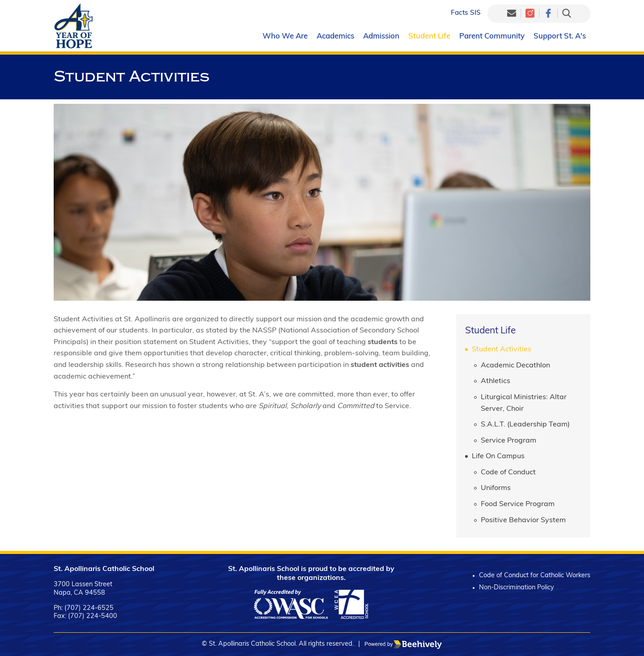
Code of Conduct (508, 473)
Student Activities (502, 349)
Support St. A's (560, 36)
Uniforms (496, 488)
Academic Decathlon (515, 366)
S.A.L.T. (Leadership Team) (525, 425)
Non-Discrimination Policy (517, 588)
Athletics (496, 381)
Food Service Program (518, 504)
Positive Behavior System (523, 520)
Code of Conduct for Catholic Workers (535, 576)
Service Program (508, 441)
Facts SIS (466, 13)
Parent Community (492, 36)
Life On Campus (498, 456)
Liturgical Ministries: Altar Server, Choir (524, 403)
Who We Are (285, 36)
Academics (335, 36)
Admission (381, 36)
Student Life (429, 36)
